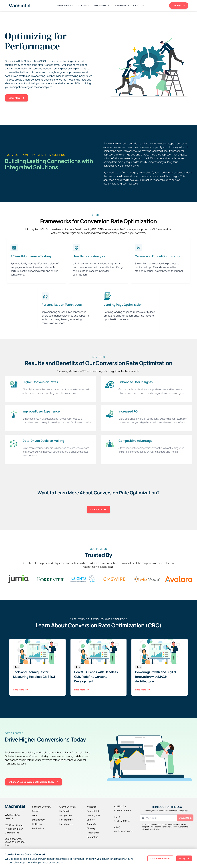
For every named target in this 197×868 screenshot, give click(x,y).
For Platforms (66, 820)
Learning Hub (93, 815)
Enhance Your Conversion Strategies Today (34, 782)
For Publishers (66, 824)
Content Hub (121, 5)
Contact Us (179, 5)
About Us (138, 5)
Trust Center (93, 833)
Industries (102, 5)
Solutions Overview (42, 807)
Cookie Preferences (160, 858)
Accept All (184, 858)
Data (35, 815)
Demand (36, 811)
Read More (21, 690)
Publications (38, 828)
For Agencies (66, 815)
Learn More (17, 98)
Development (39, 820)
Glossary (91, 828)
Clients (84, 5)
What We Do (65, 5)
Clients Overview (68, 807)
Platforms (37, 824)
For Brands (65, 811)
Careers (91, 820)
